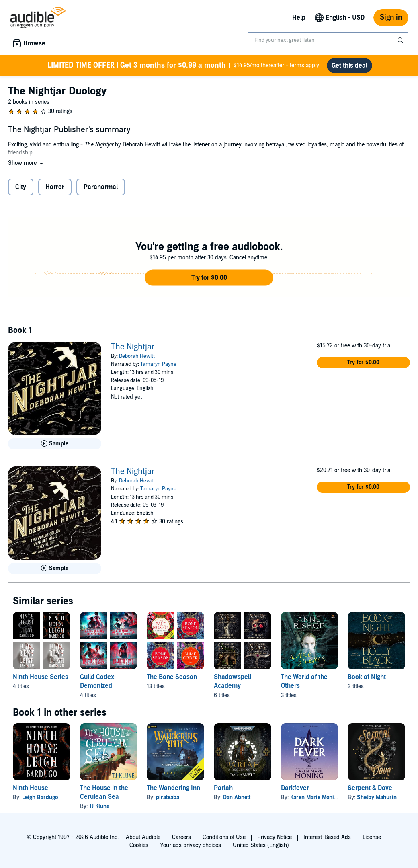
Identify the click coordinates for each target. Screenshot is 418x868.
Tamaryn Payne (158, 364)
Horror (55, 187)
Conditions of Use (224, 837)
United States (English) (261, 845)
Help (299, 18)
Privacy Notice (275, 837)
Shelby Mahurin (377, 797)
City (21, 187)
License (372, 837)
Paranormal (101, 187)
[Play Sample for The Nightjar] (55, 444)
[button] (26, 163)
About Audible (143, 837)
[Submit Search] (401, 40)
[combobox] (328, 40)
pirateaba (168, 797)
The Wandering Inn (173, 788)
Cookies (139, 845)
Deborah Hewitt (137, 356)
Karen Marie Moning (315, 797)
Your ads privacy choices (191, 845)
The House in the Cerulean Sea (104, 792)
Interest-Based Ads (327, 837)
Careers (181, 837)
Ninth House (31, 788)
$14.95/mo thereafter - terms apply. (184, 66)
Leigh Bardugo (40, 797)
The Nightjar (133, 347)
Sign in (391, 17)
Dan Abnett (237, 797)
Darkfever (295, 788)
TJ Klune (99, 806)
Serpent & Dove (370, 788)
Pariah (223, 788)
